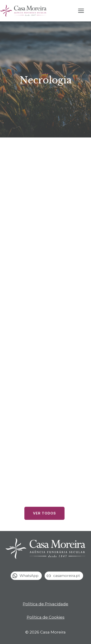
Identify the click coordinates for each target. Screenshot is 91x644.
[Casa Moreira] (23, 11)
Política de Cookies (46, 617)
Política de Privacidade (45, 604)
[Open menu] (83, 11)
